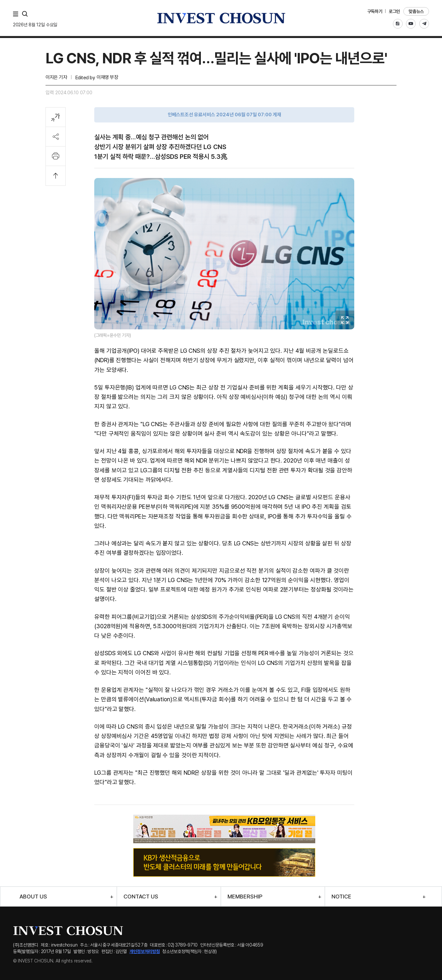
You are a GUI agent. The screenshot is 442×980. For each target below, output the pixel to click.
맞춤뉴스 (416, 11)
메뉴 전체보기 (17, 14)
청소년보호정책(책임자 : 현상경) (189, 951)
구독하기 (375, 11)
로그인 (394, 11)
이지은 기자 (56, 77)
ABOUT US (33, 897)
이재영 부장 (107, 77)
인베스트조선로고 (221, 18)
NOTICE (341, 897)
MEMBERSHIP (245, 897)
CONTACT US (141, 897)
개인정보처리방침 (145, 951)
